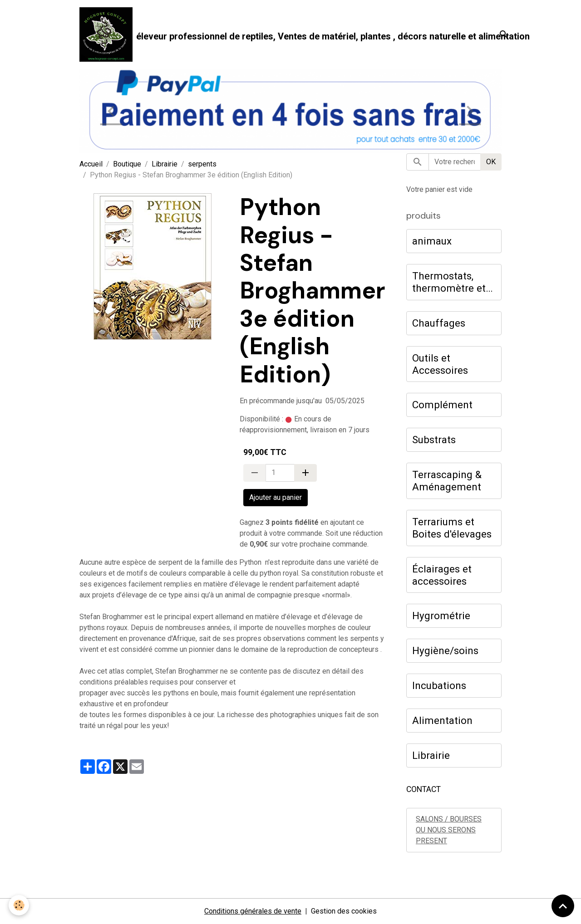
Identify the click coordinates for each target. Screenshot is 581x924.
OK (491, 162)
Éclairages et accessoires (442, 575)
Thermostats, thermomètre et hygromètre (449, 282)
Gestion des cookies (344, 911)
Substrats (434, 440)
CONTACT (423, 789)
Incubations (439, 685)
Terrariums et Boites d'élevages (452, 528)
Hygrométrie (441, 616)
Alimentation (442, 720)
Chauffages (439, 323)
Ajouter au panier (276, 497)
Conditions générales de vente (253, 911)
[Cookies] (19, 905)
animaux (432, 241)
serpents (202, 164)
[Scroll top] (563, 906)
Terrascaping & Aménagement (447, 481)
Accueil (91, 164)
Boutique (127, 164)
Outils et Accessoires (440, 364)
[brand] (278, 34)
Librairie (165, 164)
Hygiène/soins (445, 650)
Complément (442, 405)
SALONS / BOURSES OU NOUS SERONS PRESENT (449, 830)
